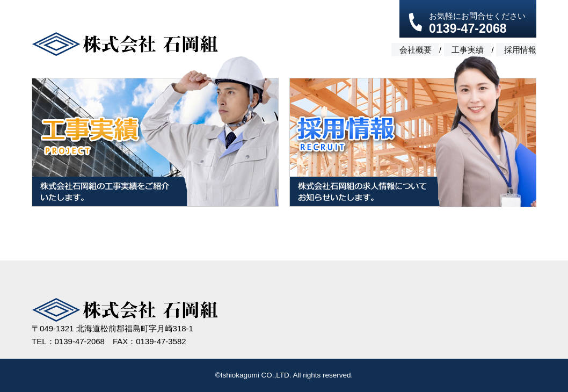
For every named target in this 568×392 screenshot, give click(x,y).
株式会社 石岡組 (125, 44)
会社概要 (414, 49)
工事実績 (468, 49)
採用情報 (520, 49)
